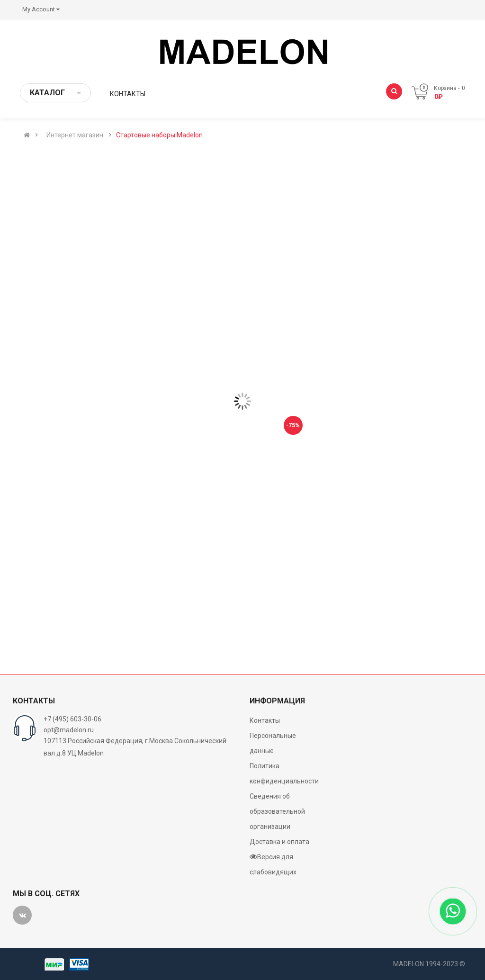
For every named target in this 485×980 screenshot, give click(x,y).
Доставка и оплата (279, 842)
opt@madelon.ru (69, 730)
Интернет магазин (75, 135)
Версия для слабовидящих (273, 864)
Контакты (265, 720)
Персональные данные (273, 743)
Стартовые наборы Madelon (159, 135)
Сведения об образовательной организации (277, 811)
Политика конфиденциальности (284, 773)
